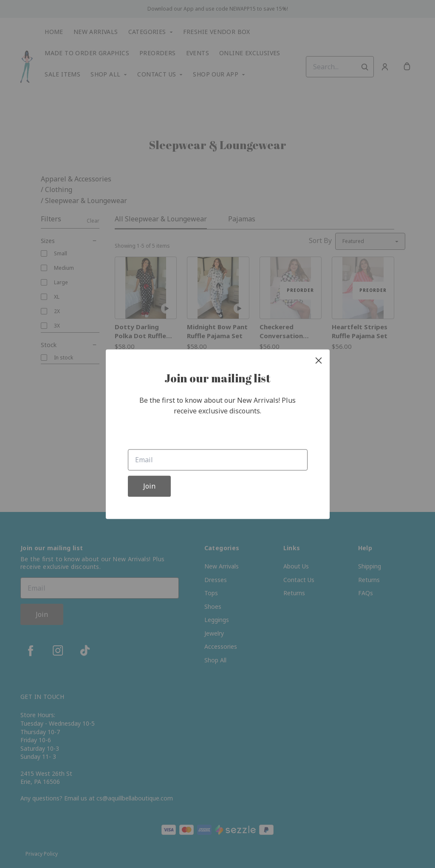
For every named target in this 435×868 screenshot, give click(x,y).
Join (149, 486)
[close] (319, 360)
